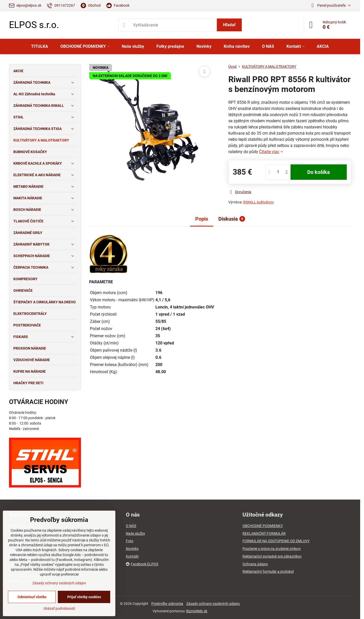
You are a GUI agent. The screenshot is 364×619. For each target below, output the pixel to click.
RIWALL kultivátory (259, 202)
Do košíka (319, 172)
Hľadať (229, 25)
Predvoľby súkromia (167, 604)
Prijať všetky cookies (84, 597)
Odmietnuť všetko (32, 597)
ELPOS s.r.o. (34, 25)
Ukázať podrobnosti (59, 608)
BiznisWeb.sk (197, 611)
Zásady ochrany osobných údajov (213, 604)
